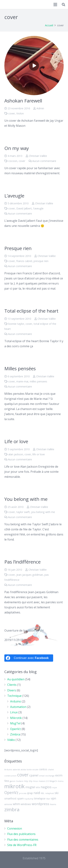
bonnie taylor (16, 324)
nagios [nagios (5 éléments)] (46, 787)
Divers (12, 690)
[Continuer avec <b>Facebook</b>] (29, 658)
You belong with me (26, 499)
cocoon (13, 161)
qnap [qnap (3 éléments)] (30, 793)
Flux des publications (21, 834)
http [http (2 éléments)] (26, 781)
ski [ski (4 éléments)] (57, 793)
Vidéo (11, 740)
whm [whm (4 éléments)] (16, 804)
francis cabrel (24, 261)
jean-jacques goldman (30, 575)
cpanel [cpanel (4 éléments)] (34, 775)
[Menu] (55, 5)
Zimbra (15, 734)
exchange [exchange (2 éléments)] (50, 776)
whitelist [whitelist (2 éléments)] (8, 804)
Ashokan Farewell (23, 101)
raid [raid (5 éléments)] (37, 793)
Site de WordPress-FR (22, 845)
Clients (12, 685)
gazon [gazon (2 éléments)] (13, 781)
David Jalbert (24, 208)
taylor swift (23, 512)
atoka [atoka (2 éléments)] (23, 770)
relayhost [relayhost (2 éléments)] (50, 793)
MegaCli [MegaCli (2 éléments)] (53, 781)
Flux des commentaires (23, 840)
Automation (18, 707)
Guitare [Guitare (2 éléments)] (20, 781)
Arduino (16, 701)
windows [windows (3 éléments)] (26, 804)
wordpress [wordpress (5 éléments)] (40, 804)
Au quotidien (16, 679)
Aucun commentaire (44, 161)
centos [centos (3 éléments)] (43, 769)
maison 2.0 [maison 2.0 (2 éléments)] (44, 781)
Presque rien (18, 248)
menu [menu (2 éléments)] (61, 781)
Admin (40, 108)
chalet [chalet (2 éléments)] (51, 770)
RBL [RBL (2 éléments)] (43, 793)
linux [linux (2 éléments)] (36, 781)
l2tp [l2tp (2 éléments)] (31, 781)
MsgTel (15, 723)
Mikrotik (16, 718)
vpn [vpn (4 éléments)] (53, 798)
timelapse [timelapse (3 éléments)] (40, 798)
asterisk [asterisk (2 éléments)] (16, 770)
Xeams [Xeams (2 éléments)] (53, 804)
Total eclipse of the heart (31, 311)
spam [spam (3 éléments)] (20, 798)
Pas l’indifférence (22, 562)
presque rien (41, 261)
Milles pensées (20, 368)
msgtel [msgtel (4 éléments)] (30, 787)
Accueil (49, 25)
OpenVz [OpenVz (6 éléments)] (11, 793)
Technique (14, 696)
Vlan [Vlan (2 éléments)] (48, 799)
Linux (14, 712)
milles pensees (38, 381)
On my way (17, 148)
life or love (39, 454)
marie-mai (22, 381)
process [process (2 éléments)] (23, 793)
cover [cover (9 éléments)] (23, 775)
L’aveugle (14, 196)
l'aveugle (38, 208)
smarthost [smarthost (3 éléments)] (10, 798)
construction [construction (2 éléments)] (10, 776)
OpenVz (16, 729)
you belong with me (43, 512)
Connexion (15, 828)
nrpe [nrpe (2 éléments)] (55, 787)
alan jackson (16, 454)
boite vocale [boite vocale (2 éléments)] (33, 770)
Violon (20, 113)
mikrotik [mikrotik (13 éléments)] (15, 786)
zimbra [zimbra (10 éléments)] (12, 809)
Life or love (16, 441)
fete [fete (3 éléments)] (7, 781)
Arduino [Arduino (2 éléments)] (8, 770)
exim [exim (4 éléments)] (59, 775)
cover (12, 113)
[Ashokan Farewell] (34, 66)
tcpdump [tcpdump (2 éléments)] (29, 799)
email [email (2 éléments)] (42, 776)
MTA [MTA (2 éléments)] (38, 787)
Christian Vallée (38, 156)
